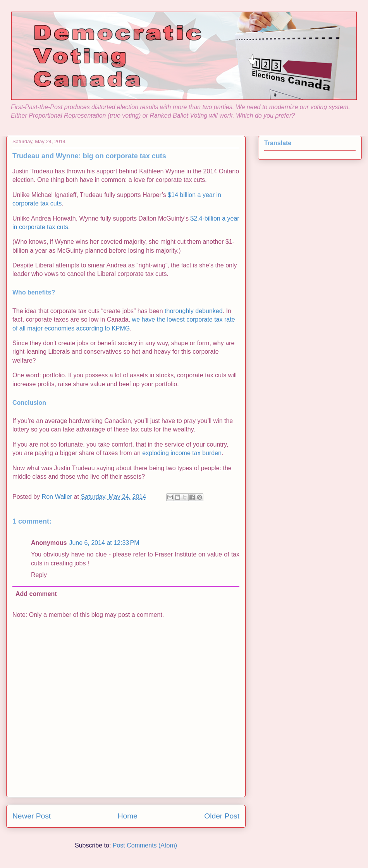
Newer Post (32, 816)
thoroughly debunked (193, 311)
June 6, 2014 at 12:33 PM (104, 543)
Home (128, 816)
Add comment (36, 594)
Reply (39, 575)
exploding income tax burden (182, 453)
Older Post (222, 816)
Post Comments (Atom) (145, 845)
